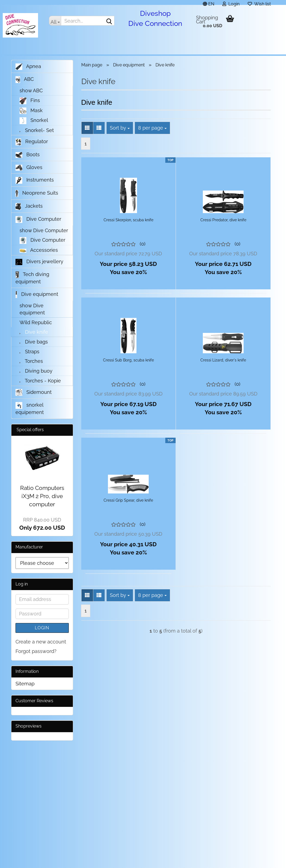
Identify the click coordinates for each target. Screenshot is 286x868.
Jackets (29, 206)
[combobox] (120, 128)
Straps (29, 352)
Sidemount (34, 392)
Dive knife (34, 332)
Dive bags (34, 342)
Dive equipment (37, 295)
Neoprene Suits (37, 193)
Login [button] (231, 3)
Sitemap (25, 684)
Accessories (39, 250)
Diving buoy (36, 371)
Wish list (259, 3)
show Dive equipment (32, 309)
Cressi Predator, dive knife (223, 220)
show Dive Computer (44, 230)
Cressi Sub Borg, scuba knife (128, 360)
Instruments (35, 180)
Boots (28, 155)
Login (42, 628)
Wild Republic (36, 322)
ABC (25, 80)
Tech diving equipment (32, 278)
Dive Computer (38, 220)
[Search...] (55, 21)
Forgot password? (36, 651)
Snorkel (34, 121)
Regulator (32, 142)
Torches (31, 361)
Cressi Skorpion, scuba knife (128, 220)
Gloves (29, 168)
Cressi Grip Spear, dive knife (128, 500)
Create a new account (41, 642)
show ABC (31, 91)
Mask (31, 111)
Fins (30, 101)
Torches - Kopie (40, 381)
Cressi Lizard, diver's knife (223, 360)
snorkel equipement (30, 409)
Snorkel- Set (37, 130)
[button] (209, 2)
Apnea (28, 67)
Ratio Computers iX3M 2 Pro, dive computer (42, 496)
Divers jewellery (39, 262)
